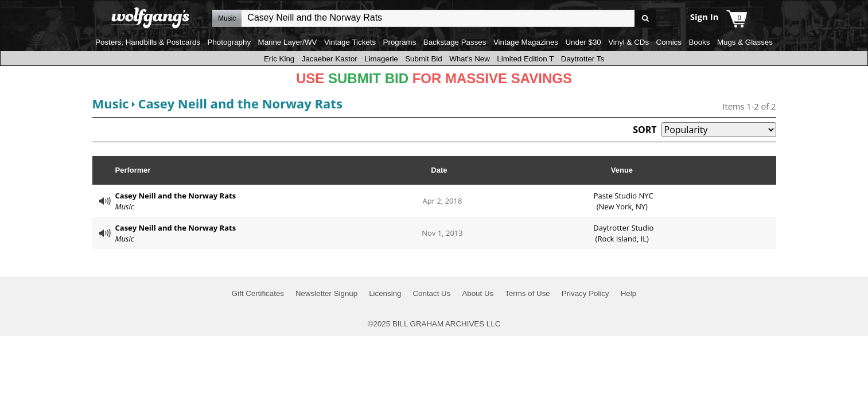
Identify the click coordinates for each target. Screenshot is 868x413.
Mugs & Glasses (745, 42)
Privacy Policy (585, 293)
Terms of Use (528, 293)
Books (699, 42)
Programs (400, 42)
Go (645, 19)
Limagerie (381, 59)
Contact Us (431, 293)
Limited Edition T (525, 59)
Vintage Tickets (350, 42)
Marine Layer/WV (288, 42)
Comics (669, 42)
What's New (470, 59)
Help (628, 293)
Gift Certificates (258, 293)
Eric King (279, 59)
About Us (478, 293)
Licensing (385, 293)
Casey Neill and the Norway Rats (240, 103)
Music (111, 103)
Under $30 (583, 42)
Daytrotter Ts (583, 59)
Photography (229, 42)
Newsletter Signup (326, 293)
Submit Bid (423, 59)
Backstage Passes (455, 42)
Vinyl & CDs (628, 42)
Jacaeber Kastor (330, 59)
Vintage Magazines (526, 42)
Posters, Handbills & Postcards (148, 42)
